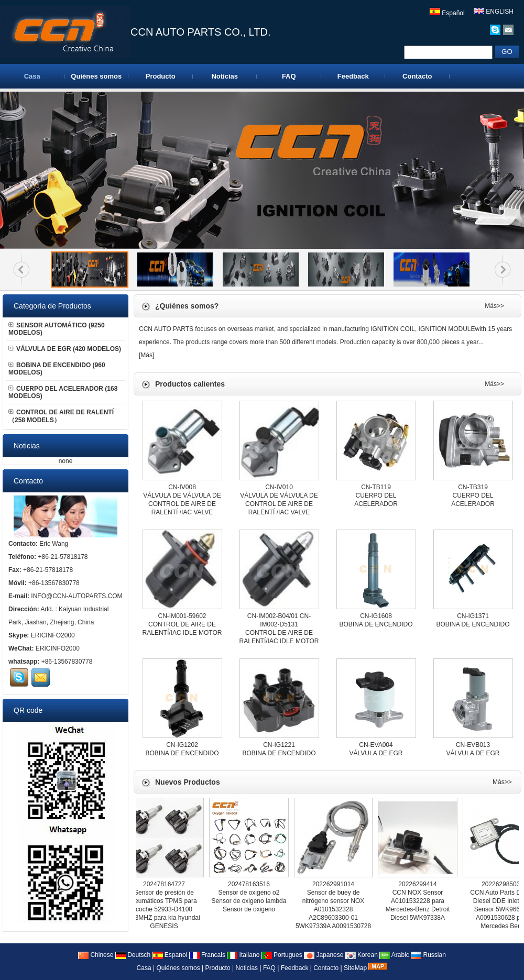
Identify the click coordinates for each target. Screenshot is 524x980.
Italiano (243, 955)
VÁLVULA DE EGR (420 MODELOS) (65, 349)
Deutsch (133, 955)
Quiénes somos (96, 76)
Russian (428, 955)
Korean (362, 955)
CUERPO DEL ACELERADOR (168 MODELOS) (63, 392)
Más (146, 355)
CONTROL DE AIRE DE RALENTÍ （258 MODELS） (61, 416)
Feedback (353, 76)
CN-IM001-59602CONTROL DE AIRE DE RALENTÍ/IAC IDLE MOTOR (182, 624)
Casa (32, 76)
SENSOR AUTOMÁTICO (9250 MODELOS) (57, 329)
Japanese (324, 955)
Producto (161, 76)
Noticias (225, 76)
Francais (207, 955)
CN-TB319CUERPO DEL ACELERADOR (473, 495)
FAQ (289, 76)
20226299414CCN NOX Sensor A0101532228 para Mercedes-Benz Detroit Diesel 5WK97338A (419, 901)
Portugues (282, 955)
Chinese (96, 955)
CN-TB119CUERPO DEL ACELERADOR (376, 495)
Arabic (394, 955)
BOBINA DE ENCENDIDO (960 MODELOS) (57, 369)
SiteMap (355, 968)
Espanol (170, 955)
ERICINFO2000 (53, 635)
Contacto (417, 76)
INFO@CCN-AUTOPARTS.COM (77, 596)
